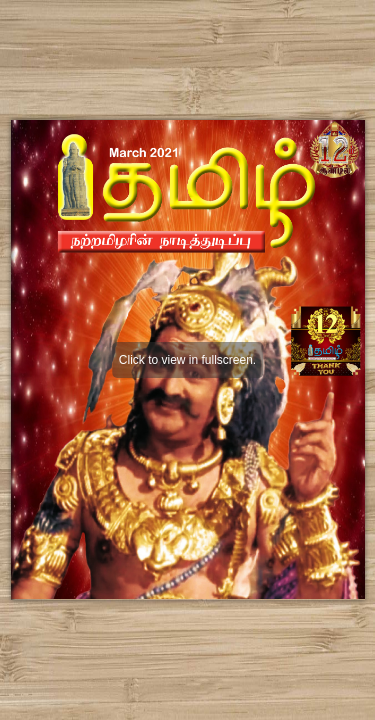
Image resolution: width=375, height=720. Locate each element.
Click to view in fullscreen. (187, 360)
